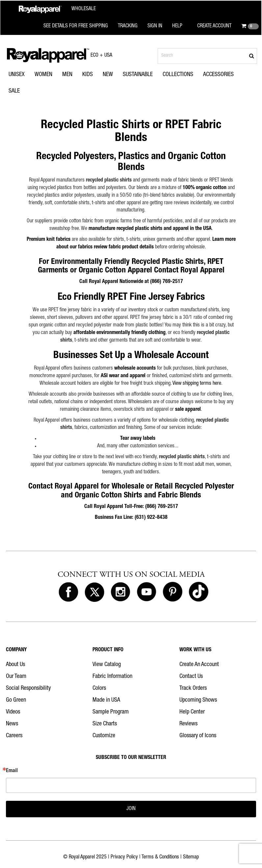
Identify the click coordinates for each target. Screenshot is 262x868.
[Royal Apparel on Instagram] (120, 592)
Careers (14, 736)
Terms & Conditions (160, 857)
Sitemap (191, 857)
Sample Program (111, 712)
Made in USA (106, 700)
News (12, 724)
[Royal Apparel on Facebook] (68, 592)
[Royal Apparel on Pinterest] (172, 592)
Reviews (188, 724)
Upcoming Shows (198, 700)
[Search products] (207, 56)
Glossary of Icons (198, 736)
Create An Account (199, 665)
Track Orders (193, 688)
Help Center (192, 712)
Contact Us (191, 677)
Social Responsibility (28, 688)
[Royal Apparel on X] (94, 592)
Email (12, 771)
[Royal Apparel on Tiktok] (198, 592)
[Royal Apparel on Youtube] (146, 592)
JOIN (131, 809)
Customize (104, 736)
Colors (99, 688)
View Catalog (107, 665)
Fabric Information (112, 677)
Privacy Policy (124, 857)
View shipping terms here (197, 384)
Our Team (16, 677)
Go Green (16, 700)
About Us (15, 665)
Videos (13, 712)
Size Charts (105, 724)
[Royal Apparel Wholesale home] (57, 9)
